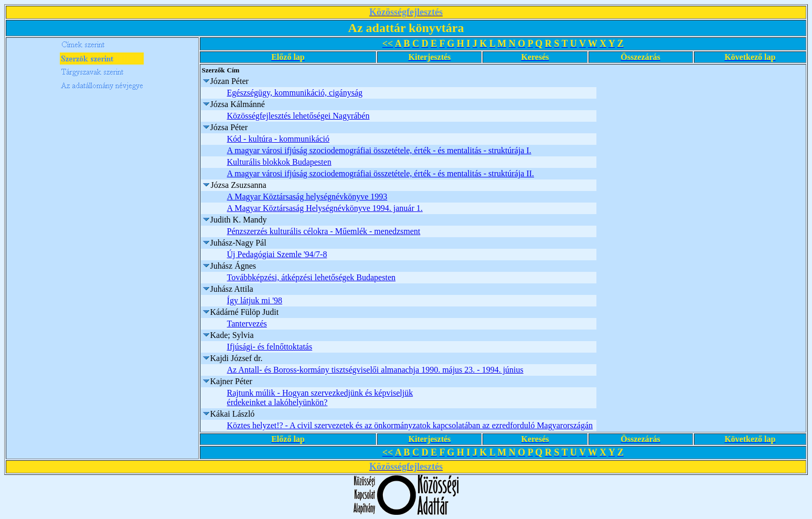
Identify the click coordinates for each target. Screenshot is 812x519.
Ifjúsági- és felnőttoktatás (270, 347)
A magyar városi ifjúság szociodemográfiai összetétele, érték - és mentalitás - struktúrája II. (381, 173)
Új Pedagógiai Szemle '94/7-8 (277, 254)
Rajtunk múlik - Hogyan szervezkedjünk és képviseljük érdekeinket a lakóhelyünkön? (320, 398)
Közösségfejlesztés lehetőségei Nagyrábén (298, 116)
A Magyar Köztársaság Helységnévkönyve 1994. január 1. (325, 208)
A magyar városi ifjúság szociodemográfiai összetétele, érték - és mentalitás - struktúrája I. (379, 150)
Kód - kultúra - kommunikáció (279, 139)
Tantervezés (247, 324)
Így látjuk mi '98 (255, 300)
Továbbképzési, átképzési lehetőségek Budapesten (311, 277)
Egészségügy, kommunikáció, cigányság (295, 93)
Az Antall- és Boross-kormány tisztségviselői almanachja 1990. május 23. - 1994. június (375, 370)
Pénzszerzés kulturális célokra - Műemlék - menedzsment (324, 231)
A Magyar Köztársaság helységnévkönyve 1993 (307, 197)
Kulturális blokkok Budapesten (279, 162)
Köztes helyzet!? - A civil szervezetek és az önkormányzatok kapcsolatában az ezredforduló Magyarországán (410, 425)
